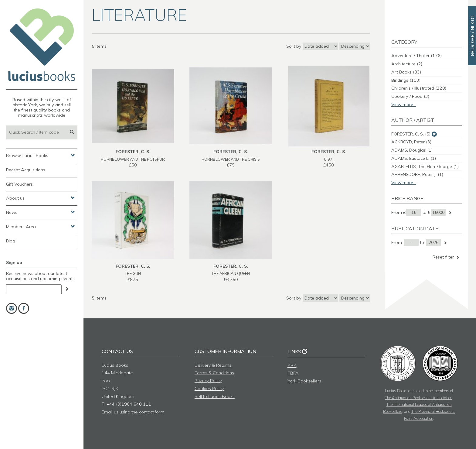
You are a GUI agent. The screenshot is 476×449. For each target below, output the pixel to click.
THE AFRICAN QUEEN (231, 273)
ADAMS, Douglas (412, 150)
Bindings (406, 80)
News (41, 212)
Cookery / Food (410, 96)
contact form (152, 412)
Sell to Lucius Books (215, 396)
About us (41, 198)
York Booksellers (304, 381)
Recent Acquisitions (26, 170)
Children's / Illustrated (419, 88)
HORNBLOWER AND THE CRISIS (231, 159)
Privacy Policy (208, 381)
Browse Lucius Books (41, 155)
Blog (11, 241)
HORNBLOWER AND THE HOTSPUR (133, 159)
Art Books (406, 72)
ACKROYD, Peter (411, 142)
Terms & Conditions (214, 373)
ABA (292, 365)
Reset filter (446, 257)
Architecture (407, 64)
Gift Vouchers (19, 184)
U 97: (329, 159)
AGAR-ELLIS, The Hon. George (425, 166)
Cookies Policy (209, 389)
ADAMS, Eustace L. (414, 158)
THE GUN (133, 273)
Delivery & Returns (213, 365)
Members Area (41, 226)
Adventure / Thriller (416, 56)
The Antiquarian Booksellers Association (419, 398)
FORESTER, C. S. (411, 134)
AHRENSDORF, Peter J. (417, 174)
